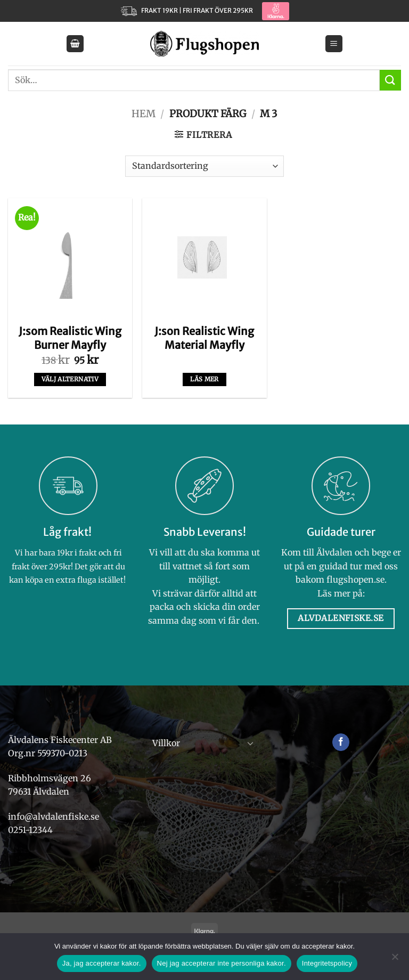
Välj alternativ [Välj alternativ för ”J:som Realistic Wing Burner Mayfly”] (70, 379)
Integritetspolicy (327, 963)
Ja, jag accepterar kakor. (102, 963)
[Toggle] (250, 743)
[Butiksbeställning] (204, 166)
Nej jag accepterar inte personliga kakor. (222, 963)
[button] (75, 44)
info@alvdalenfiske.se (54, 816)
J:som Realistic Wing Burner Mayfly (70, 338)
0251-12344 (31, 830)
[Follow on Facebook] (341, 742)
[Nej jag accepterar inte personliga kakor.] (395, 960)
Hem (144, 114)
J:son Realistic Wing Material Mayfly (204, 338)
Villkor (166, 743)
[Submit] (390, 80)
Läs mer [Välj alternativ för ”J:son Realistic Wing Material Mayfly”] (204, 379)
